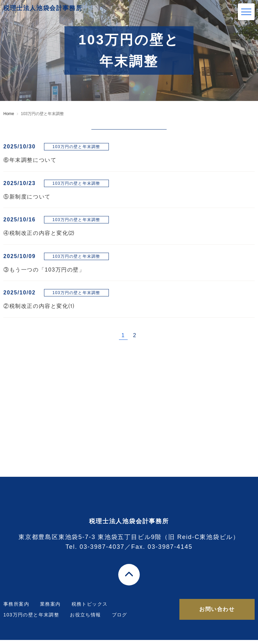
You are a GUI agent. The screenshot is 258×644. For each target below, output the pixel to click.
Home (9, 114)
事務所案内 (16, 608)
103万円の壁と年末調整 (31, 619)
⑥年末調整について (30, 160)
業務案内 (50, 608)
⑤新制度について (27, 197)
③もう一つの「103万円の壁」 (44, 270)
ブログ (120, 619)
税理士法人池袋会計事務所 (69, 12)
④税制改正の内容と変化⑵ (39, 233)
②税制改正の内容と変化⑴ (39, 306)
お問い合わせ (217, 613)
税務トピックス (90, 608)
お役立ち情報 (85, 619)
